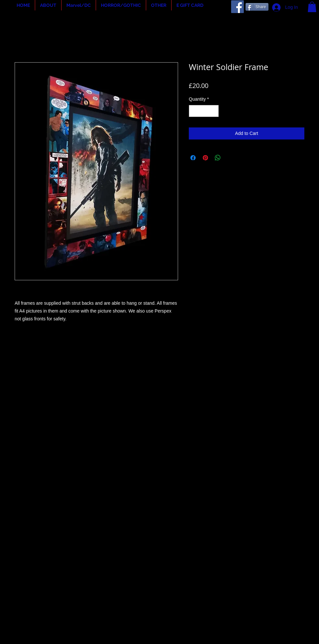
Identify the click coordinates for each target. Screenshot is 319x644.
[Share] (257, 7)
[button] (48, 5)
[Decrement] (194, 111)
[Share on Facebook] (193, 158)
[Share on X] (230, 158)
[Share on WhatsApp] (218, 158)
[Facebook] (237, 7)
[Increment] (214, 111)
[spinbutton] (204, 111)
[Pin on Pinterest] (205, 158)
